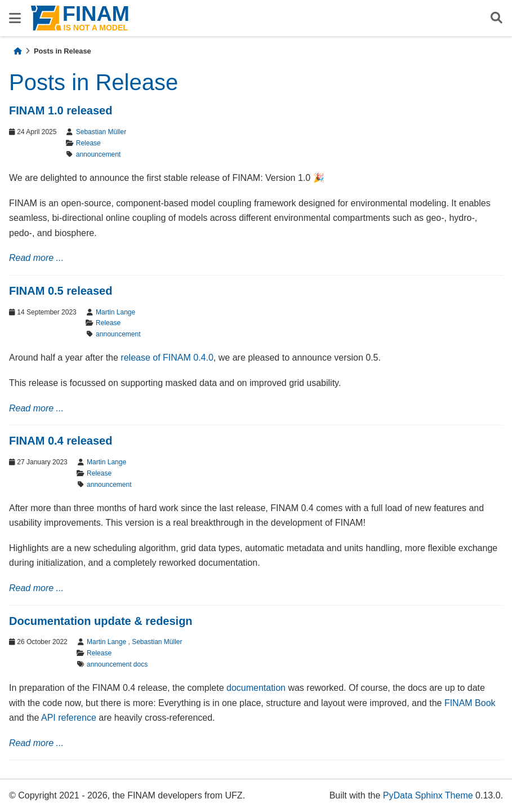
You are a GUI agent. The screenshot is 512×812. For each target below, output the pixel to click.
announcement (98, 154)
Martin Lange (115, 312)
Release (88, 143)
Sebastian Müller (101, 132)
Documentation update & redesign (101, 621)
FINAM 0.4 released (61, 441)
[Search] (497, 18)
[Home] (17, 51)
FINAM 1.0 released (61, 110)
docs (141, 664)
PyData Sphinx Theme (428, 795)
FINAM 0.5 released (61, 291)
